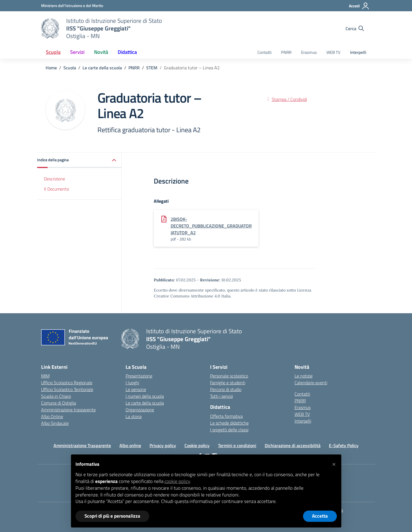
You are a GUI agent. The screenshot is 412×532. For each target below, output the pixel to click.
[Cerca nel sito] (355, 28)
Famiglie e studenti (228, 383)
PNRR (286, 52)
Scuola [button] (53, 52)
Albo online (130, 445)
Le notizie (304, 376)
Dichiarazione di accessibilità (293, 445)
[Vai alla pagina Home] (51, 68)
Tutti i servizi (221, 396)
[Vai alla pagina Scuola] (70, 68)
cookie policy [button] (177, 481)
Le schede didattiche (229, 423)
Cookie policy (197, 445)
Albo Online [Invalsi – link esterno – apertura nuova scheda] (52, 416)
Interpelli (358, 52)
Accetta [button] (320, 516)
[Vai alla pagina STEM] (152, 68)
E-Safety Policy (344, 445)
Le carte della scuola (145, 403)
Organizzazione (140, 410)
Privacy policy (163, 445)
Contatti (264, 52)
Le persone (136, 389)
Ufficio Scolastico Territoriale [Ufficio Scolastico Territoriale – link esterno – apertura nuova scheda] (67, 389)
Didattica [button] (127, 52)
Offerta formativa (226, 416)
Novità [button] (101, 52)
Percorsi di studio (226, 389)
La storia (134, 416)
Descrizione (54, 179)
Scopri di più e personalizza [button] (112, 516)
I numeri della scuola (145, 396)
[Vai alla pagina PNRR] (134, 68)
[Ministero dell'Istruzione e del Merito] (72, 5)
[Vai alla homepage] (50, 28)
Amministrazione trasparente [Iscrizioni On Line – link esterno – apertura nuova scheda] (68, 410)
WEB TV (333, 52)
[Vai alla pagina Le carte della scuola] (102, 68)
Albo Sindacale (55, 423)
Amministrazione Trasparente (82, 445)
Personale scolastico (229, 376)
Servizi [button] (77, 52)
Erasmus (309, 52)
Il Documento (56, 189)
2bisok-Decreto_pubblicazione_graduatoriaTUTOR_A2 (211, 226)
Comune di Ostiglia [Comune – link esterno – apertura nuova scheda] (59, 403)
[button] (79, 160)
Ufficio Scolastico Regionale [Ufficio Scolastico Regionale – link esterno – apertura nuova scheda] (67, 383)
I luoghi (132, 383)
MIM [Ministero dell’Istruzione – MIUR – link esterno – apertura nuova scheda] (45, 376)
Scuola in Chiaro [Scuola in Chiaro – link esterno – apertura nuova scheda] (56, 396)
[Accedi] (359, 6)
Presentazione (139, 376)
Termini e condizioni (237, 445)
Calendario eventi (311, 383)
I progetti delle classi (229, 430)
